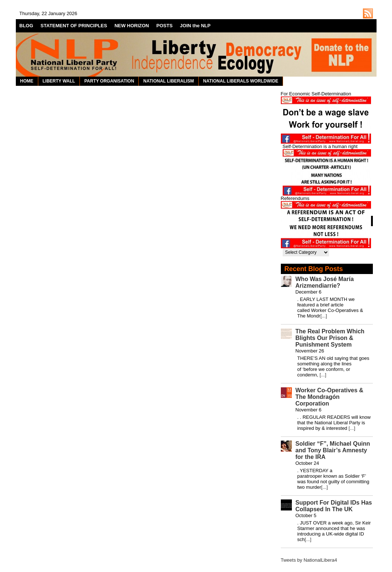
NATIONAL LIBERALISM (169, 81)
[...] (324, 316)
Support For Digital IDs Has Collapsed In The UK (334, 506)
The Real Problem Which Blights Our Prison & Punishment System (330, 338)
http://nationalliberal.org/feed (368, 13)
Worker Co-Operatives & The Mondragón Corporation (330, 397)
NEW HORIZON (132, 26)
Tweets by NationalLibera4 (309, 560)
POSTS (165, 26)
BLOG (27, 26)
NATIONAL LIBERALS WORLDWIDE (241, 81)
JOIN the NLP (195, 26)
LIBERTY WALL (59, 81)
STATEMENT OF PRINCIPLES (74, 26)
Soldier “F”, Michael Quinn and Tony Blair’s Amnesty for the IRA (333, 450)
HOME (27, 81)
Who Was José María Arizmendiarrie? (325, 282)
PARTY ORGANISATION (109, 81)
